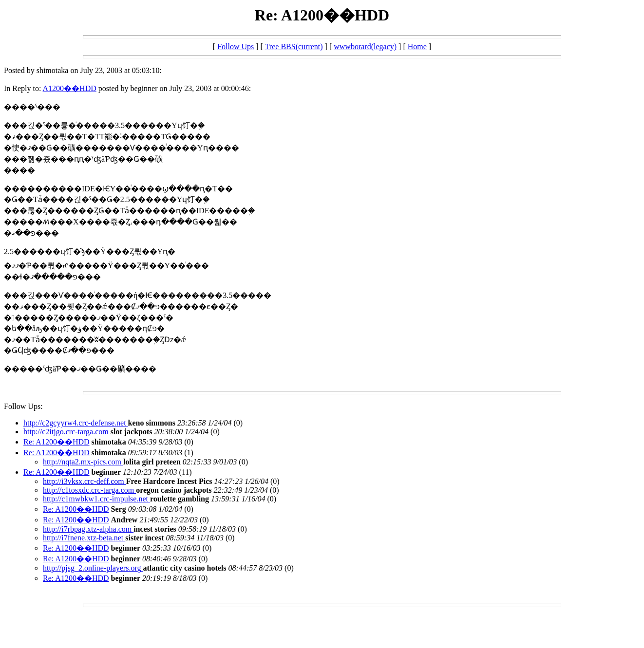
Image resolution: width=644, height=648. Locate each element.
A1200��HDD (70, 88)
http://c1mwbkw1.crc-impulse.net (96, 499)
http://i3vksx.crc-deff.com (85, 481)
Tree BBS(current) (294, 46)
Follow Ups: (23, 406)
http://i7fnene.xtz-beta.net (84, 538)
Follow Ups (236, 46)
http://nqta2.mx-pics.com (83, 462)
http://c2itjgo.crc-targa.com (67, 432)
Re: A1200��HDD (57, 442)
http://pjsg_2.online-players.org (93, 568)
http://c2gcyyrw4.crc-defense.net (76, 423)
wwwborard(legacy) (365, 46)
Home (417, 46)
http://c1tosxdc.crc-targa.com (89, 490)
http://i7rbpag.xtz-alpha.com (88, 529)
